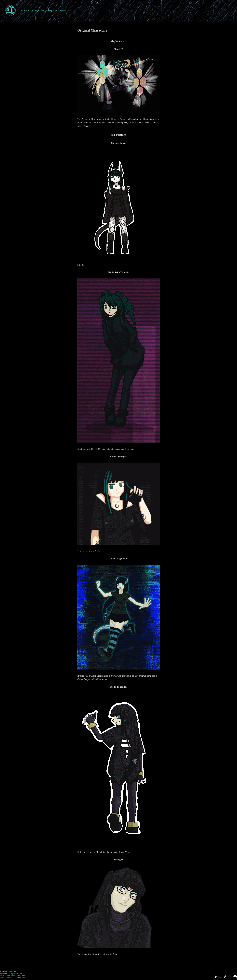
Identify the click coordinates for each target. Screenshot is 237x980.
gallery (49, 10)
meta (26, 10)
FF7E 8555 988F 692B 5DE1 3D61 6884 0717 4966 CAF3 (13, 978)
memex (62, 10)
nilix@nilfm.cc (14, 974)
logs (37, 10)
